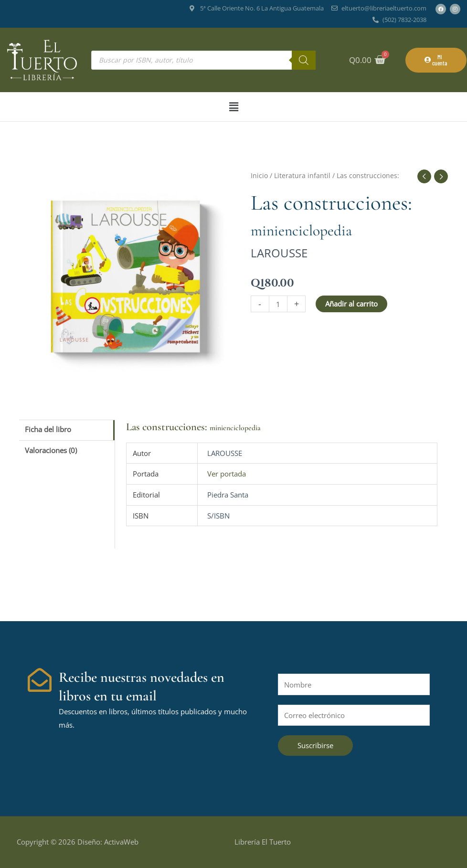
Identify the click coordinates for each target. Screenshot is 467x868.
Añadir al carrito (351, 304)
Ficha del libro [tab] (48, 429)
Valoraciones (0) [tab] (51, 450)
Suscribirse (315, 745)
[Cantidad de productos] (278, 304)
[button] (233, 107)
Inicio (259, 175)
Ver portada (227, 474)
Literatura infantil (302, 175)
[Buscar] (304, 60)
